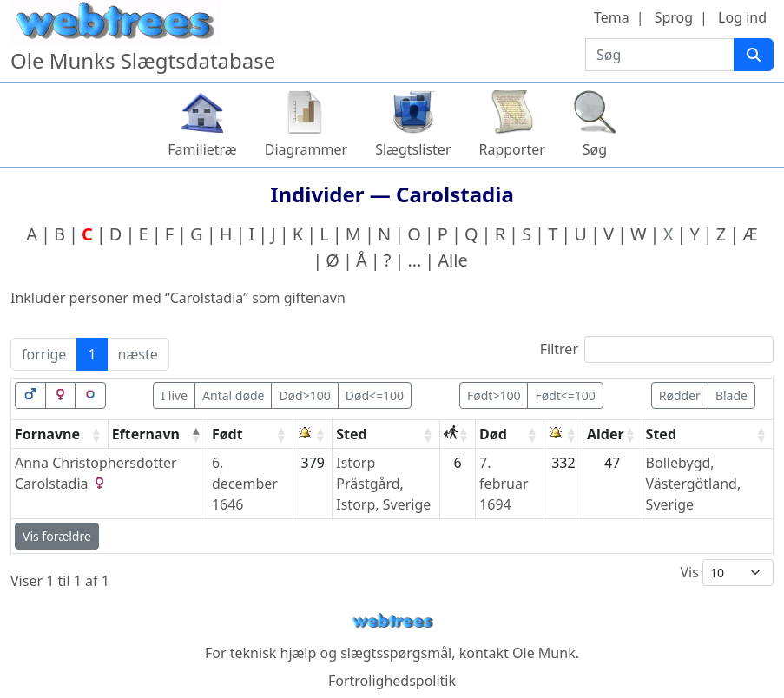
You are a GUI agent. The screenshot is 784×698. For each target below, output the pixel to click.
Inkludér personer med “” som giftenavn (178, 298)
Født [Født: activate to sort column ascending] (227, 434)
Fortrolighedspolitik (392, 681)
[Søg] (754, 55)
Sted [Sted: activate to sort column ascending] (351, 434)
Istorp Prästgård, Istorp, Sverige (383, 484)
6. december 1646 (245, 484)
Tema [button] (612, 17)
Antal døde (233, 395)
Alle (452, 260)
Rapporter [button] (512, 149)
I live (174, 395)
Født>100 (494, 395)
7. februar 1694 (504, 484)
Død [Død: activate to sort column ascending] (493, 434)
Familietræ (202, 149)
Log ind (742, 17)
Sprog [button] (674, 17)
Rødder (680, 395)
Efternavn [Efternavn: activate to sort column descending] (146, 434)
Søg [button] (595, 149)
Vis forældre (57, 536)
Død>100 (304, 395)
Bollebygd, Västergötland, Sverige (694, 484)
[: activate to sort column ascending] (313, 435)
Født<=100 (565, 395)
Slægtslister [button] (413, 149)
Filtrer (657, 349)
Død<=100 (375, 395)
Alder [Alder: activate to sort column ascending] (606, 434)
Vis (727, 573)
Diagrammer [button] (306, 149)
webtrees (392, 621)
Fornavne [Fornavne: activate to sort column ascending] (47, 434)
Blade (731, 395)
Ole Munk (544, 653)
